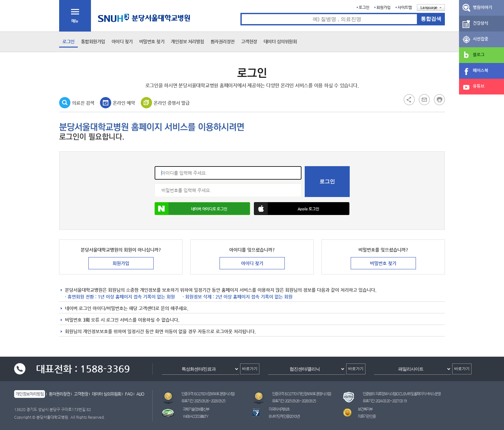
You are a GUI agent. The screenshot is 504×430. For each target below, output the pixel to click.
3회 (86, 320)
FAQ (129, 394)
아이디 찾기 (122, 41)
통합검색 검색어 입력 (241, 13)
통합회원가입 (93, 41)
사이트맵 (405, 7)
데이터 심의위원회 (280, 41)
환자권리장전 (223, 41)
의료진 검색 (83, 103)
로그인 (364, 7)
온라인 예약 (124, 103)
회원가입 (383, 7)
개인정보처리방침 (30, 394)
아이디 (155, 166)
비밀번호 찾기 (152, 41)
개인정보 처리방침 (187, 41)
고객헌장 (249, 41)
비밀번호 (155, 184)
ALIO (140, 394)
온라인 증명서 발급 (172, 103)
